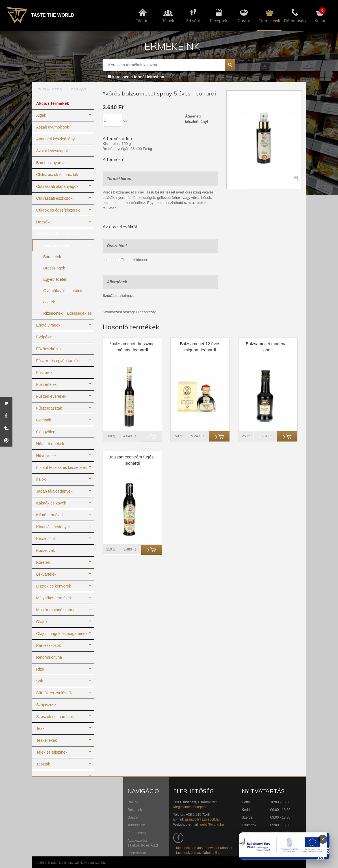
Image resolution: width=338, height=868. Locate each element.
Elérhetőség (136, 833)
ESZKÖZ (79, 90)
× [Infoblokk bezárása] (323, 839)
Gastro (133, 817)
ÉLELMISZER (48, 90)
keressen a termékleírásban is (140, 77)
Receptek (135, 810)
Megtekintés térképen (189, 807)
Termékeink (136, 825)
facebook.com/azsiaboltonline (198, 853)
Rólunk (133, 802)
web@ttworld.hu (212, 825)
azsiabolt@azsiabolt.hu (202, 819)
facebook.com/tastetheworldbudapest (204, 848)
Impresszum (137, 853)
